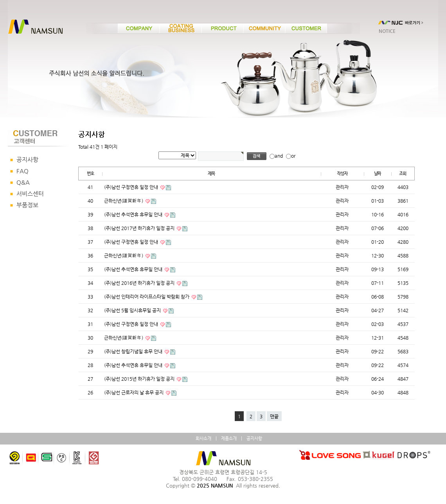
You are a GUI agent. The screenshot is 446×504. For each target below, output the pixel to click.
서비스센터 (30, 194)
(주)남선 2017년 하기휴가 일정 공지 (140, 228)
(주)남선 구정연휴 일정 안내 (132, 187)
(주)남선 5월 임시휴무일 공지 (133, 310)
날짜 (378, 174)
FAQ (22, 171)
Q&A (23, 182)
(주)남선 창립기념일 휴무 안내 (134, 351)
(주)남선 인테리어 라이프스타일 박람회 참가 (147, 297)
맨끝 (274, 416)
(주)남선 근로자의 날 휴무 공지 (134, 392)
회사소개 (203, 438)
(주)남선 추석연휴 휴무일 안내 (134, 214)
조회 (403, 174)
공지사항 (27, 160)
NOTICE (387, 31)
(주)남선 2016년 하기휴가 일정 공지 (140, 283)
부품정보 (27, 205)
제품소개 (229, 438)
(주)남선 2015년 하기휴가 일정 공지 (140, 379)
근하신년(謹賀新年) (124, 201)
